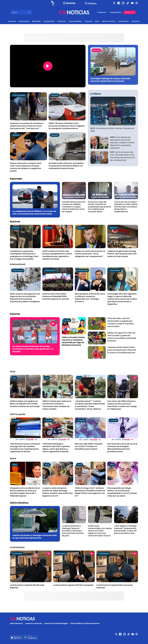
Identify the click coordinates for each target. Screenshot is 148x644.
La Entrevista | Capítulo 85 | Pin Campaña (73, 585)
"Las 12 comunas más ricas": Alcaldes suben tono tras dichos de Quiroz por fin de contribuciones (122, 156)
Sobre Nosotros (16, 623)
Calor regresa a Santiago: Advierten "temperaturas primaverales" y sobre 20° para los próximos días (125, 530)
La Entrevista (123, 21)
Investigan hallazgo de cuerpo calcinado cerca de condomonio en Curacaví (110, 80)
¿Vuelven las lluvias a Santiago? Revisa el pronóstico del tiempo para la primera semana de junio (73, 531)
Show (97, 21)
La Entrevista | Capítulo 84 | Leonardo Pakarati (114, 586)
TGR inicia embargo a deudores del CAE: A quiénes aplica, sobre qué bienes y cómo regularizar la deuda (56, 448)
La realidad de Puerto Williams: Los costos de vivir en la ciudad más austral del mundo (34, 212)
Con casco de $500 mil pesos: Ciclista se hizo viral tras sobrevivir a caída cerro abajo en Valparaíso (122, 405)
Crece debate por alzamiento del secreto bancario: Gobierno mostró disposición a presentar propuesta (122, 143)
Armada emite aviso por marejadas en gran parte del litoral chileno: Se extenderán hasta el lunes (66, 166)
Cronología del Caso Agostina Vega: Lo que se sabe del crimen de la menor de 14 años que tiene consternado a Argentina (122, 299)
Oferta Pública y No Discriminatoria (85, 623)
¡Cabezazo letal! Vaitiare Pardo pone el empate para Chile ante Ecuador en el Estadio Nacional (122, 350)
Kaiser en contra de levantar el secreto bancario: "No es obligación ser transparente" (90, 254)
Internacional (24, 21)
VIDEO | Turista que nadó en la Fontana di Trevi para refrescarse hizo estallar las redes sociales (57, 405)
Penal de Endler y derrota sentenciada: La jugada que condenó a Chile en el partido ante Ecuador (121, 322)
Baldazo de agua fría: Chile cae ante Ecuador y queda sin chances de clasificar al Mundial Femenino (122, 337)
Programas (102, 12)
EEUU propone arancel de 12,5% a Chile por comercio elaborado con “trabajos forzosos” (90, 298)
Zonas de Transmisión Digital (56, 623)
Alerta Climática (109, 21)
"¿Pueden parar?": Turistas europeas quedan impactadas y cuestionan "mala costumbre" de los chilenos (90, 405)
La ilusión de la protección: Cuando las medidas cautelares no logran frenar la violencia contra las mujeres (74, 207)
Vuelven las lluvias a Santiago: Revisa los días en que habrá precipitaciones (35, 537)
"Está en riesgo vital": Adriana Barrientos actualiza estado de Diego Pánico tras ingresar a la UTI (90, 492)
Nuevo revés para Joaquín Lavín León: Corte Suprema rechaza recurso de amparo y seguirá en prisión (26, 167)
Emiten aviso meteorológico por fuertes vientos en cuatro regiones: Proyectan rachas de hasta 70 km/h (100, 531)
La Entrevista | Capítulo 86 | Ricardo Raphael (27, 586)
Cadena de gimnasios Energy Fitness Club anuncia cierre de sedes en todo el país (122, 254)
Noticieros (136, 21)
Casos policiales (75, 21)
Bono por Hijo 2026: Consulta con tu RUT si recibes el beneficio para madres (89, 446)
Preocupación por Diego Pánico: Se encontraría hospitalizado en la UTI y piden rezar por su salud (122, 492)
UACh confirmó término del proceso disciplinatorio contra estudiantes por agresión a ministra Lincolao (57, 255)
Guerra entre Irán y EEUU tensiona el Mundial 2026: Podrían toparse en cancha (56, 296)
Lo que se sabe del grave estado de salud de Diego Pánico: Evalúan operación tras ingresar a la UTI (58, 492)
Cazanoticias (49, 21)
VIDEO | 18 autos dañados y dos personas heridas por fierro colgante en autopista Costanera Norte (67, 126)
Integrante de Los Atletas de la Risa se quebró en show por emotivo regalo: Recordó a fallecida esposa (25, 492)
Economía (61, 21)
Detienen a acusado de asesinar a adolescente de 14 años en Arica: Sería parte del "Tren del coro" (27, 126)
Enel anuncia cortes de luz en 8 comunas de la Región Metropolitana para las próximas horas (122, 448)
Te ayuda (88, 21)
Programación (116, 12)
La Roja (67, 320)
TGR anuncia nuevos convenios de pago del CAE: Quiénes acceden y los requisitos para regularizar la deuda (25, 448)
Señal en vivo (130, 12)
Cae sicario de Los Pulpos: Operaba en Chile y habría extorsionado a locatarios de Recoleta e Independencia (126, 207)
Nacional (12, 21)
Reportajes (36, 21)
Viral (14, 378)
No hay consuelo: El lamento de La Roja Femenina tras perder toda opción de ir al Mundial (33, 349)
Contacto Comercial (33, 623)
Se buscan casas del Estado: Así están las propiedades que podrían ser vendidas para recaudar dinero (100, 207)
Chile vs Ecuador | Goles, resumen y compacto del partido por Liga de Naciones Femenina (73, 341)
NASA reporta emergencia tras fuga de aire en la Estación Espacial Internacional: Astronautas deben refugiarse (25, 298)
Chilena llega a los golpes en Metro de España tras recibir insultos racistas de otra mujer (25, 404)
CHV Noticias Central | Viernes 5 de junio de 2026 (112, 130)
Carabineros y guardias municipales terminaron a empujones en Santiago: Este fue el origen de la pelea (24, 255)
